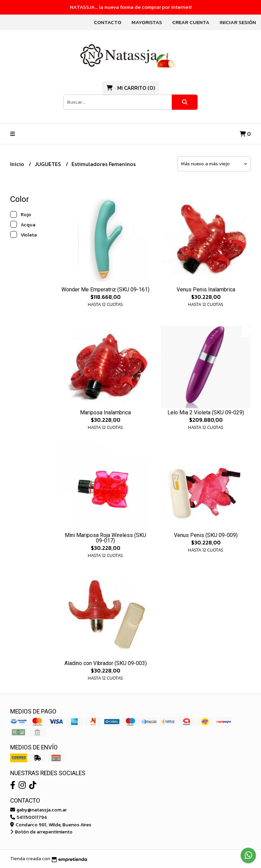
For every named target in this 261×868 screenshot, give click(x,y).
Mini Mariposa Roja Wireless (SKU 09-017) (105, 538)
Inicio (18, 164)
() (131, 88)
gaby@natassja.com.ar (38, 810)
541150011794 (28, 817)
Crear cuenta (191, 22)
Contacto (108, 22)
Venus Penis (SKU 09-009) (206, 535)
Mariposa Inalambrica (105, 412)
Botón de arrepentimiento (41, 832)
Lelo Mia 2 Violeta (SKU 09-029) (206, 412)
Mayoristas (147, 22)
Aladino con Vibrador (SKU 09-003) (106, 663)
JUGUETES (48, 164)
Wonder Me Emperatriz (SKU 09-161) (105, 290)
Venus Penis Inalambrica (206, 290)
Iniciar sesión (238, 22)
